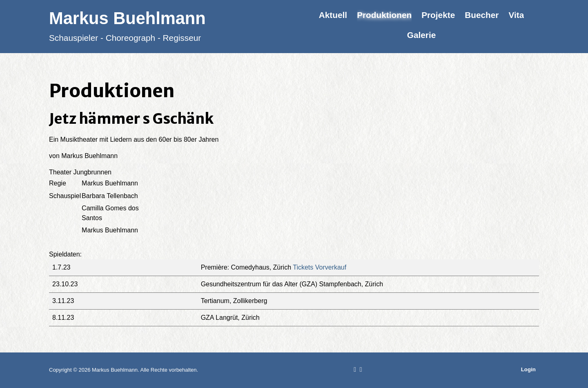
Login (528, 369)
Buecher (482, 15)
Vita (516, 15)
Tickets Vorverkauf (320, 267)
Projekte (438, 15)
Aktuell (333, 15)
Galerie (422, 35)
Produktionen (384, 15)
